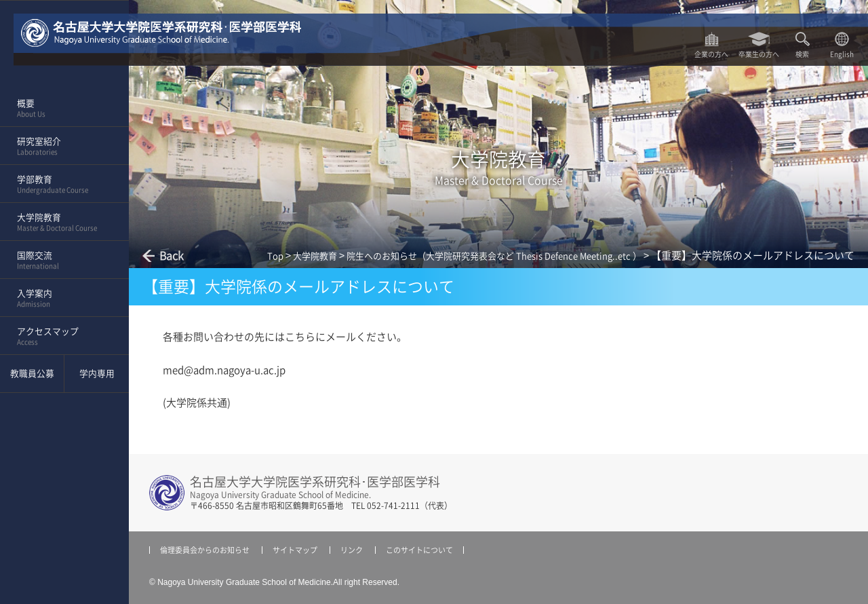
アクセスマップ (60, 337)
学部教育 (60, 185)
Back (172, 256)
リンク (352, 550)
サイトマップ (295, 550)
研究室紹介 (60, 147)
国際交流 (60, 261)
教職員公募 (32, 374)
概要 (60, 109)
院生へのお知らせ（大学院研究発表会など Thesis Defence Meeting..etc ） (494, 256)
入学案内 (60, 299)
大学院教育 (60, 223)
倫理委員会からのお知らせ (205, 550)
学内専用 (97, 374)
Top (275, 256)
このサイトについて (419, 550)
